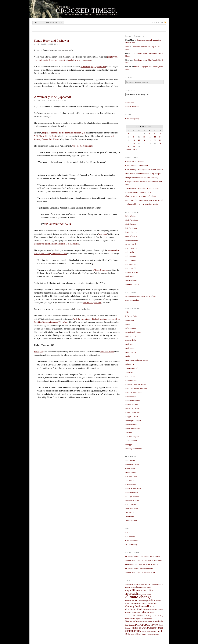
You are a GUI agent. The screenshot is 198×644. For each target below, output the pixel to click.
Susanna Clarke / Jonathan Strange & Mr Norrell (144, 200)
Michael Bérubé (132, 492)
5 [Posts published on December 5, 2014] (150, 134)
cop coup (103, 234)
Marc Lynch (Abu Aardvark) (136, 388)
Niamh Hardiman (132, 500)
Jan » (135, 150)
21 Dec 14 (66, 224)
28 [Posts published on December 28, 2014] (160, 143)
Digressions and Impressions (137, 360)
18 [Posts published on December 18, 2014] (144, 140)
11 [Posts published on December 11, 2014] (144, 137)
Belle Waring (130, 216)
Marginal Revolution (133, 392)
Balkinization (131, 328)
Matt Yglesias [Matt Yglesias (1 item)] (137, 619)
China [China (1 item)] (149, 594)
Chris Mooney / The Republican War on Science (144, 170)
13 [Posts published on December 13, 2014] (155, 137)
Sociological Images (133, 420)
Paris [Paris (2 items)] (160, 621)
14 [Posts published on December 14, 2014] (160, 137)
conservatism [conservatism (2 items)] (132, 600)
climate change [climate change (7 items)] (139, 597)
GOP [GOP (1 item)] (145, 606)
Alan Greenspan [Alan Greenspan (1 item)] (139, 584)
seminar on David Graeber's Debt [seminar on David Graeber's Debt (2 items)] (147, 628)
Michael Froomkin (133, 400)
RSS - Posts (130, 102)
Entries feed (130, 536)
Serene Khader (131, 280)
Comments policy (53, 23)
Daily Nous (130, 348)
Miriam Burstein (132, 404)
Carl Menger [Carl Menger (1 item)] (142, 594)
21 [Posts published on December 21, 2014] (160, 140)
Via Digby (38, 352)
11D (127, 312)
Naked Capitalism (132, 408)
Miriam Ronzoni (132, 272)
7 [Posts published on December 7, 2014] (160, 134)
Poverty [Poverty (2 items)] (155, 625)
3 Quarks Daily (131, 316)
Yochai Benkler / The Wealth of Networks (142, 204)
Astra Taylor (130, 460)
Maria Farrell (131, 268)
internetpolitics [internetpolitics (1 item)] (149, 609)
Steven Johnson (131, 424)
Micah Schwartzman (133, 488)
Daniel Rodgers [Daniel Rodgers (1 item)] (144, 601)
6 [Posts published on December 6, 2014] (155, 134)
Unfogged (129, 444)
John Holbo (130, 252)
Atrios (128, 324)
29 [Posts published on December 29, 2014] (128, 147)
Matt (127, 47)
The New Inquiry (132, 436)
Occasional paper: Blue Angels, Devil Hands (143, 556)
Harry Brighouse (132, 240)
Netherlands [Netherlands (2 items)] (131, 621)
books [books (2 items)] (139, 587)
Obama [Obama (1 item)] (140, 622)
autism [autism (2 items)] (148, 584)
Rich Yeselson (131, 504)
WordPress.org (131, 544)
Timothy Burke (131, 440)
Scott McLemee (132, 508)
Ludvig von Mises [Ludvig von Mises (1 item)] (152, 616)
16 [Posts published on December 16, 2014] (134, 140)
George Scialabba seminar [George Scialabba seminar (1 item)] (138, 603)
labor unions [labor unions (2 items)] (147, 612)
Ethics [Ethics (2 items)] (152, 600)
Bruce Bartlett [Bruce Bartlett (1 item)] (147, 587)
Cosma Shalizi (131, 340)
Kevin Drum (130, 376)
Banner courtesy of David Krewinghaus (141, 296)
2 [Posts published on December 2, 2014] (134, 134)
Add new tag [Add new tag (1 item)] (129, 584)
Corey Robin (130, 468)
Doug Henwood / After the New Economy (142, 178)
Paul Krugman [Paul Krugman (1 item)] (130, 625)
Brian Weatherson (132, 464)
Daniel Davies (131, 472)
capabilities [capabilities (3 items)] (132, 590)
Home (37, 23)
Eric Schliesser (131, 228)
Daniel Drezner (131, 352)
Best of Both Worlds (133, 332)
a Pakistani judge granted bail (94, 67)
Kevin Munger (131, 260)
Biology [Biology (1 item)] (133, 587)
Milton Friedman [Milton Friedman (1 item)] (147, 619)
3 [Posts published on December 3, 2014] (139, 134)
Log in (128, 532)
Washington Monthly (134, 448)
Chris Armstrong (132, 220)
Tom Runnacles (131, 520)
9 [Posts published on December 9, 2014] (134, 137)
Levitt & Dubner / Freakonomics (138, 192)
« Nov (128, 150)
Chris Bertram (131, 224)
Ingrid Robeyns (131, 248)
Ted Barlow (130, 512)
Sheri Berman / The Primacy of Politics (141, 196)
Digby (128, 356)
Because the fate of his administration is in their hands (57, 244)
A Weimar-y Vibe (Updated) (53, 97)
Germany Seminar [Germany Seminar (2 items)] (134, 606)
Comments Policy (132, 300)
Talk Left (129, 432)
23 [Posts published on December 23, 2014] (134, 143)
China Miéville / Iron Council (137, 165)
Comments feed (132, 540)
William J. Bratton (100, 270)
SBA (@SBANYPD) (53, 224)
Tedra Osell (130, 516)
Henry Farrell (131, 244)
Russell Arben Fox (133, 412)
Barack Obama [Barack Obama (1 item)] (156, 584)
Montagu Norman (132, 496)
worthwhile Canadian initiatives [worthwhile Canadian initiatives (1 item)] (149, 634)
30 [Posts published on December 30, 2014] (134, 147)
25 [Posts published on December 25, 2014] (144, 143)
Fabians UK (130, 364)
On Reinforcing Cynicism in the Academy (142, 564)
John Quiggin (131, 256)
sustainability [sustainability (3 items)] (133, 631)
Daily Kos (129, 344)
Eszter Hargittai (132, 232)
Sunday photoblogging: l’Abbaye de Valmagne (144, 560)
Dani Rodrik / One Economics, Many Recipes (143, 174)
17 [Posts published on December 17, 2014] (139, 140)
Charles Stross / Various (135, 161)
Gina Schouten (131, 236)
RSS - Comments (132, 106)
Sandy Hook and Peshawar (52, 41)
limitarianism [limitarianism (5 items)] (136, 615)
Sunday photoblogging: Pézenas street (140, 572)
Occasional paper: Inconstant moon (139, 568)
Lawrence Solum (132, 380)
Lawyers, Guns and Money (136, 384)
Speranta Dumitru (132, 284)
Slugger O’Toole (132, 416)
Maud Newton (131, 396)
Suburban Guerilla (133, 428)
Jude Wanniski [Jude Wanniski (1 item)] (136, 612)
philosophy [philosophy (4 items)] (143, 624)
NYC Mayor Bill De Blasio (46, 136)
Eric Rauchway (131, 476)
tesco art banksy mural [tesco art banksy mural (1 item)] (149, 631)
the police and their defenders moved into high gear (64, 133)
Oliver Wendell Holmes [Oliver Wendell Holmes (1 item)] (150, 622)
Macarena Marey (132, 264)
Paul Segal (129, 276)
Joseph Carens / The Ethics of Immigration (142, 188)
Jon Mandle (130, 480)
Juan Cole (129, 372)
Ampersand (130, 320)
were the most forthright (82, 146)
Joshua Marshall (132, 368)
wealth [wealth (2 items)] (135, 634)
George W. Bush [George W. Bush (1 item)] (152, 603)
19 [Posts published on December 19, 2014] (150, 140)
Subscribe (158, 22)
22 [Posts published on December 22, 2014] (128, 143)
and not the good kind (92, 303)
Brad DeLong (131, 336)
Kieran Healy (131, 484)
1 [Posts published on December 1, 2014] (128, 134)
